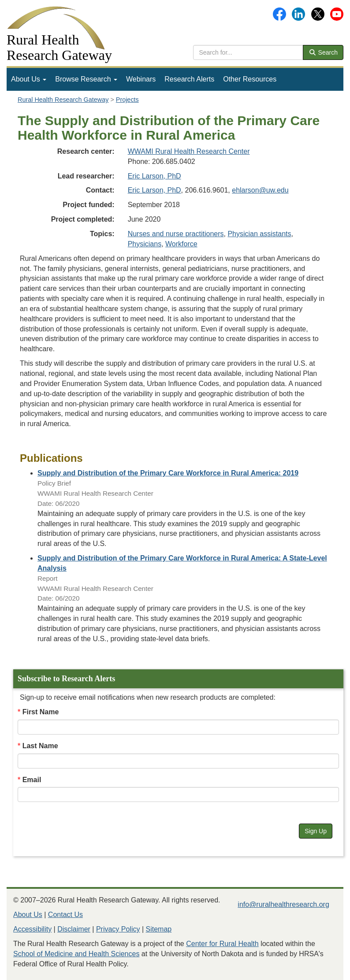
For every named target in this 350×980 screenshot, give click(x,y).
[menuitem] (29, 79)
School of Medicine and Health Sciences (76, 954)
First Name (41, 712)
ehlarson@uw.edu (260, 190)
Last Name (40, 746)
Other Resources (250, 79)
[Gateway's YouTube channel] (337, 13)
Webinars (141, 79)
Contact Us (65, 915)
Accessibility (32, 929)
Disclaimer (74, 929)
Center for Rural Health (222, 944)
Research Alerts (189, 79)
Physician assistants (259, 234)
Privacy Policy (118, 929)
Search (323, 52)
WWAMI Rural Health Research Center (189, 151)
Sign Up (316, 831)
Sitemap (159, 929)
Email (32, 780)
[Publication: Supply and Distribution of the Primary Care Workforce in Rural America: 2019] (168, 473)
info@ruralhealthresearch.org (283, 904)
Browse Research (86, 79)
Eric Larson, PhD (155, 176)
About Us (29, 79)
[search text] (248, 52)
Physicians (145, 244)
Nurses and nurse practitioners (176, 234)
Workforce (181, 244)
